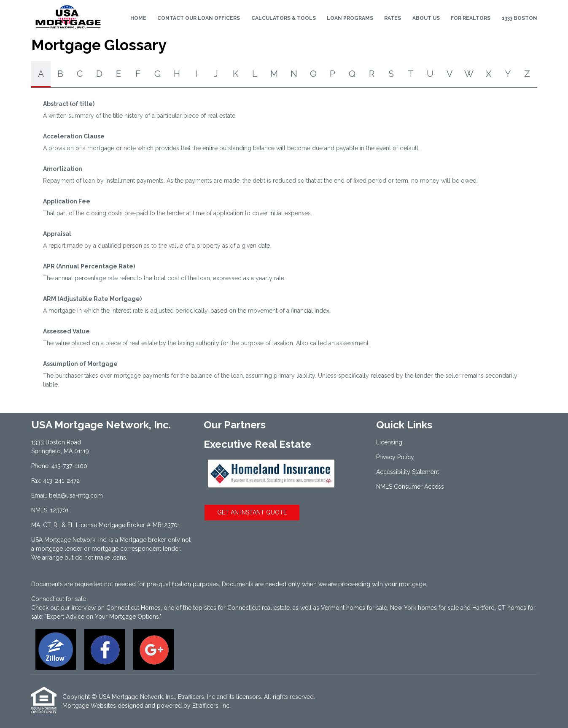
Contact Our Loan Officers (199, 18)
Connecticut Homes (133, 608)
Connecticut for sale (59, 599)
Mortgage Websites (89, 706)
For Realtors (471, 18)
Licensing (389, 442)
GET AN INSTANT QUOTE (252, 512)
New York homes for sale (424, 608)
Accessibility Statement (408, 472)
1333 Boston (520, 18)
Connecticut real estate (258, 608)
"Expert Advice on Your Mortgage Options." (103, 617)
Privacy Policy (395, 457)
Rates (393, 18)
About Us (426, 18)
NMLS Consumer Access (410, 487)
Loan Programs (350, 18)
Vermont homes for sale (354, 608)
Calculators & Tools (284, 18)
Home (138, 18)
